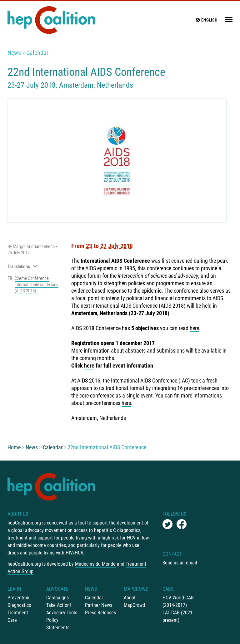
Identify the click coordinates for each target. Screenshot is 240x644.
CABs (168, 589)
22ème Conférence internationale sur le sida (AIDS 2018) (37, 285)
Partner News (99, 605)
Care (12, 620)
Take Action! (59, 605)
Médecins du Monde (95, 564)
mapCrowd (136, 589)
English (206, 20)
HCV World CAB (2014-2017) (178, 601)
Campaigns (57, 598)
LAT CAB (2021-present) (178, 616)
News (14, 53)
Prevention (18, 598)
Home (14, 447)
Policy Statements (58, 624)
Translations (22, 266)
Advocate (57, 589)
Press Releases (100, 613)
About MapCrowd (134, 601)
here (194, 328)
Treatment (18, 613)
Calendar (37, 53)
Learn (14, 589)
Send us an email (180, 563)
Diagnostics (19, 605)
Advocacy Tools (62, 613)
